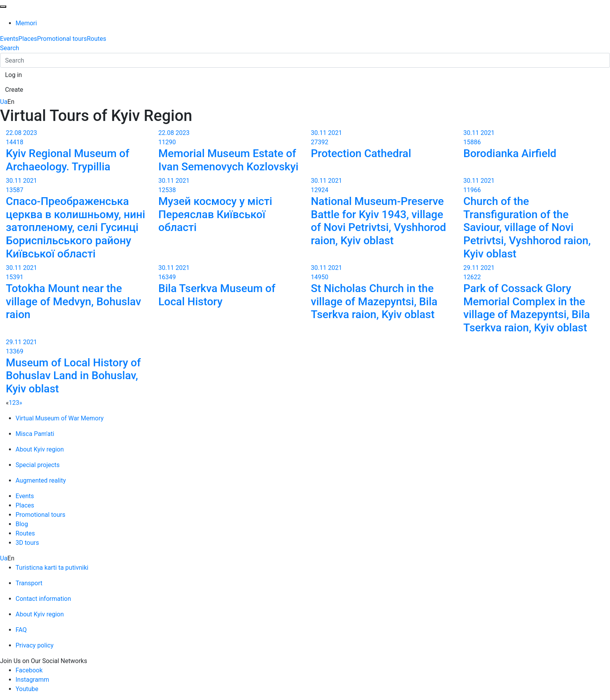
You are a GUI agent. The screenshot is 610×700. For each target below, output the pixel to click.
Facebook (29, 670)
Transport (29, 583)
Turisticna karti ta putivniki (52, 568)
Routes (96, 39)
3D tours (27, 543)
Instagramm (32, 680)
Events (9, 39)
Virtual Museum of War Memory (60, 418)
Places (28, 39)
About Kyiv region (40, 449)
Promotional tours (62, 39)
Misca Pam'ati (35, 434)
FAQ (21, 630)
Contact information (43, 599)
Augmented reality (41, 480)
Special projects (38, 465)
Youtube (27, 689)
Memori (26, 23)
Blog (22, 524)
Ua (4, 102)
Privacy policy (35, 645)
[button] (13, 75)
